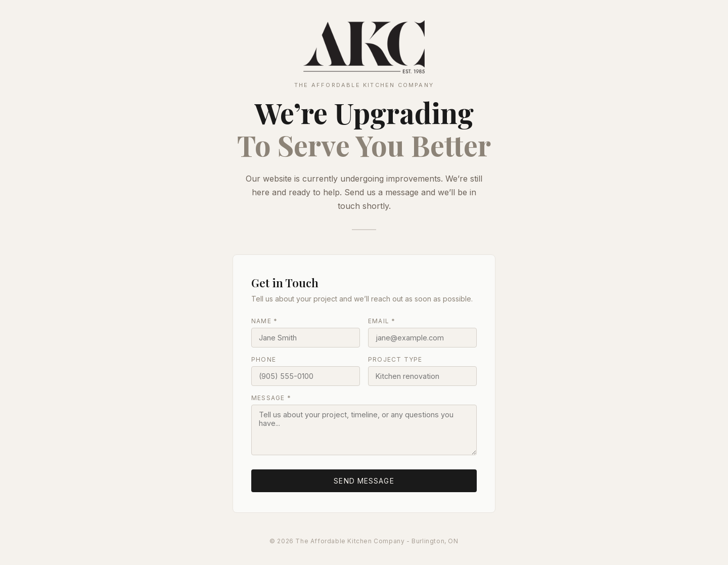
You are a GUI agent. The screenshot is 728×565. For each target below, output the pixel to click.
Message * (271, 398)
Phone (264, 359)
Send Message (364, 481)
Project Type (395, 359)
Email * (382, 321)
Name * (264, 321)
